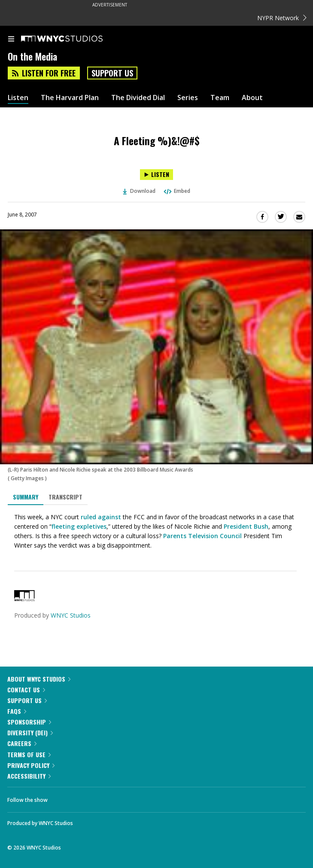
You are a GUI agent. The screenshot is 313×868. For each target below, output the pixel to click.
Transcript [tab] (65, 497)
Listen (18, 98)
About (252, 98)
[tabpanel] (156, 531)
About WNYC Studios (39, 679)
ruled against (101, 517)
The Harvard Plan (70, 98)
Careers (22, 743)
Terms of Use (29, 754)
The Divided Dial (138, 98)
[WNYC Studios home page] (73, 39)
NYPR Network (282, 18)
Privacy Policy (31, 765)
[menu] (11, 40)
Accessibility (29, 776)
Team (220, 98)
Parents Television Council (202, 536)
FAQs (17, 711)
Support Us (112, 73)
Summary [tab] (26, 497)
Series (188, 98)
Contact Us (26, 690)
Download (139, 191)
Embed (176, 191)
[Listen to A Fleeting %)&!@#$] (156, 175)
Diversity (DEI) (30, 732)
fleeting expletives (79, 526)
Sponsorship (29, 722)
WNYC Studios (71, 615)
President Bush (246, 526)
